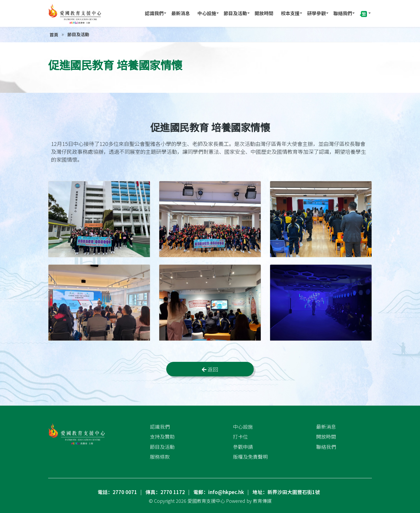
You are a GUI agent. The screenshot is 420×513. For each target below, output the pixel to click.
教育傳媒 (262, 501)
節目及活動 (235, 13)
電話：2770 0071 (117, 492)
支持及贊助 (162, 437)
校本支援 (290, 13)
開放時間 (264, 13)
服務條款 (160, 457)
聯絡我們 (343, 13)
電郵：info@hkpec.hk (219, 492)
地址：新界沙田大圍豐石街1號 (286, 492)
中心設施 (207, 13)
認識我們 (154, 13)
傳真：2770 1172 (165, 492)
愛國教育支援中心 (206, 501)
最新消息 (181, 13)
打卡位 (240, 437)
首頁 (54, 35)
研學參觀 (316, 13)
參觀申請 (243, 446)
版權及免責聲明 (250, 457)
